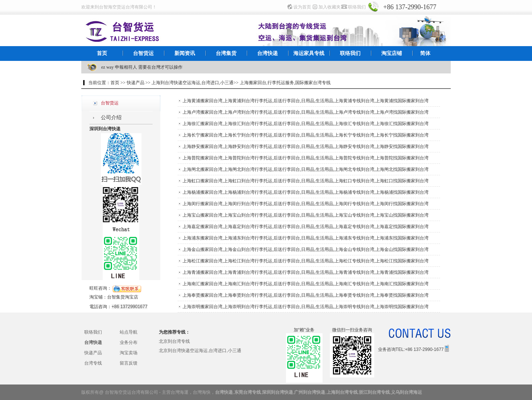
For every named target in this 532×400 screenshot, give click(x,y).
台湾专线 (93, 363)
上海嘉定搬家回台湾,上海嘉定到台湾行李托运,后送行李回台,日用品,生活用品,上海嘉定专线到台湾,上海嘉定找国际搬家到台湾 (306, 227)
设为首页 (302, 7)
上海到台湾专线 (342, 392)
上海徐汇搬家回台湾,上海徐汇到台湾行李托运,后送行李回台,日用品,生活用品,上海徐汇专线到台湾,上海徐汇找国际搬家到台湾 (306, 124)
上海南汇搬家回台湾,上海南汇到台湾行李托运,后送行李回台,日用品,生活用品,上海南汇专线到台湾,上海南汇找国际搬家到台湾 (306, 284)
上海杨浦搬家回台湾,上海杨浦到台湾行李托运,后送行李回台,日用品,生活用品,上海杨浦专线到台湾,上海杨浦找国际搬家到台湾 (306, 192)
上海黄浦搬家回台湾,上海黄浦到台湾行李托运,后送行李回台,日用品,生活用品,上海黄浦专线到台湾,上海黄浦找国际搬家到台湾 (306, 101)
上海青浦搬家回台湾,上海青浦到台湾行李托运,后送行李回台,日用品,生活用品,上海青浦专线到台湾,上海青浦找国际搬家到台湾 (306, 272)
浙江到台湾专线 (374, 392)
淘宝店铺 (392, 53)
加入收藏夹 (330, 7)
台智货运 (143, 53)
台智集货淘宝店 (123, 297)
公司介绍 (111, 118)
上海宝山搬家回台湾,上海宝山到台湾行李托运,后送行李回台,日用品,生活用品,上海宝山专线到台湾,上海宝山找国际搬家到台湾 (306, 215)
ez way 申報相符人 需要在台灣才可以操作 (142, 67)
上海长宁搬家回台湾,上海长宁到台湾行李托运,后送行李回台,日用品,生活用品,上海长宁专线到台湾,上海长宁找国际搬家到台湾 (306, 135)
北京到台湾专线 (174, 341)
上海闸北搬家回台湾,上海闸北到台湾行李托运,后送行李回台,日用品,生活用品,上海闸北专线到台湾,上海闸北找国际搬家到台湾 (306, 169)
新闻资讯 (185, 53)
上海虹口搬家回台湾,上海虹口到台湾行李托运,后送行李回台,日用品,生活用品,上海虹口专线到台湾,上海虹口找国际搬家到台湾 (306, 181)
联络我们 (357, 7)
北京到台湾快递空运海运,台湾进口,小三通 (200, 351)
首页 (102, 53)
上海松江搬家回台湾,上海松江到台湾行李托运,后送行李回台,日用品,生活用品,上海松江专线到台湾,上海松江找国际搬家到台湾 (306, 261)
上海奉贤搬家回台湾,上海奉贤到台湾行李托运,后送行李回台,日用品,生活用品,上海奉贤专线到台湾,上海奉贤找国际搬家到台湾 (306, 295)
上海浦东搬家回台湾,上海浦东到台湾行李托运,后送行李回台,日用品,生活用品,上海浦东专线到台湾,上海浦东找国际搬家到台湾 (306, 238)
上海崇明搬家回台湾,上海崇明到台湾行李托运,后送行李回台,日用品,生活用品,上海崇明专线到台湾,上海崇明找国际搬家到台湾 (306, 307)
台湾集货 (226, 53)
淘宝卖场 (129, 353)
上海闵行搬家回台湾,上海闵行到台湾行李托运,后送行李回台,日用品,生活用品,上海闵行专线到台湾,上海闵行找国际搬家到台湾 (306, 204)
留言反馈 (129, 363)
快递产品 (93, 353)
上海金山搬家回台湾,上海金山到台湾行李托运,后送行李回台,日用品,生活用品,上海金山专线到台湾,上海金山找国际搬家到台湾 (306, 249)
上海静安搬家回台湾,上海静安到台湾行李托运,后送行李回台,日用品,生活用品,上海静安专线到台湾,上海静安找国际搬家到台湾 (306, 146)
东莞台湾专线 (248, 392)
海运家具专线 (309, 53)
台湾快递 (267, 53)
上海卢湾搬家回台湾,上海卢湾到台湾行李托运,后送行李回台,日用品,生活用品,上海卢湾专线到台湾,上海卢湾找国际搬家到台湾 (306, 112)
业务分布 (129, 342)
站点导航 (129, 332)
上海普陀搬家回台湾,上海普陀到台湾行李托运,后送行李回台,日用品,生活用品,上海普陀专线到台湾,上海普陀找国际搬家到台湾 (306, 158)
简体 (425, 53)
